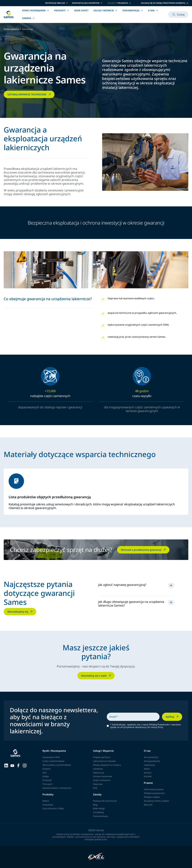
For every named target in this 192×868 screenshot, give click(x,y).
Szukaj (178, 15)
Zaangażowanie (152, 761)
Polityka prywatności (154, 793)
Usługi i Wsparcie (105, 10)
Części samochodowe (53, 761)
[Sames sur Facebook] (18, 765)
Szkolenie (98, 769)
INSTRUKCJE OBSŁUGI (57, 3)
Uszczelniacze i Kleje (53, 808)
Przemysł (47, 780)
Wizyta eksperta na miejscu (107, 765)
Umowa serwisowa (103, 776)
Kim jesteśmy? (151, 757)
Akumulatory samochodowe (57, 765)
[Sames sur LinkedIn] (6, 765)
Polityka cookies (152, 797)
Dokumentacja (133, 10)
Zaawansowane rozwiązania (57, 788)
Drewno (46, 769)
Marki (147, 769)
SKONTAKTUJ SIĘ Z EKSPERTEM (87, 3)
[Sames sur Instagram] (25, 765)
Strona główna (11, 29)
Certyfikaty (98, 812)
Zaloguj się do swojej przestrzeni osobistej (165, 3)
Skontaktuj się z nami (96, 676)
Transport (47, 784)
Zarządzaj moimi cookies (156, 801)
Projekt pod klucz (102, 757)
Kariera (28, 18)
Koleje (46, 776)
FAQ (95, 788)
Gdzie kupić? (81, 10)
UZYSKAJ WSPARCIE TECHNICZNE (29, 94)
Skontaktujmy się (20, 612)
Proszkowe (48, 805)
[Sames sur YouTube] (12, 765)
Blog (95, 805)
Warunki (148, 805)
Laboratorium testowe (104, 761)
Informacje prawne (154, 789)
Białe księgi (99, 808)
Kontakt (148, 776)
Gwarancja (99, 773)
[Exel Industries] (96, 857)
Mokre (46, 801)
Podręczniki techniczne (105, 801)
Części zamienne (102, 780)
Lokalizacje (149, 765)
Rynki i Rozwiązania (36, 10)
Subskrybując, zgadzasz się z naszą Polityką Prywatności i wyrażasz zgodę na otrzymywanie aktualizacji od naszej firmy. (145, 726)
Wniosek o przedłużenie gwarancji (144, 550)
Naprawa (98, 784)
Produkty (62, 10)
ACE (44, 773)
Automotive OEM (51, 757)
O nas (153, 10)
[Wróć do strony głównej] (9, 15)
